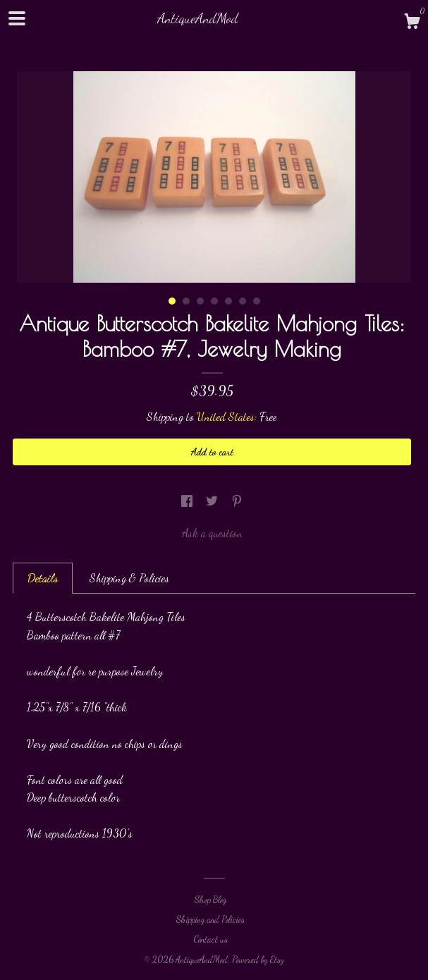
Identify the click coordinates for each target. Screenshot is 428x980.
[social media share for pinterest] (237, 501)
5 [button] (228, 301)
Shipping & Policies (129, 578)
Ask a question (212, 533)
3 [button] (200, 301)
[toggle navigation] (17, 18)
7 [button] (257, 301)
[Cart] (412, 23)
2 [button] (186, 301)
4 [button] (214, 301)
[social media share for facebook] (188, 501)
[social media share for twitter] (213, 501)
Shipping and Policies (210, 919)
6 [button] (243, 301)
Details (43, 578)
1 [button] (172, 301)
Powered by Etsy (258, 960)
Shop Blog (210, 900)
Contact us (210, 939)
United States (226, 416)
